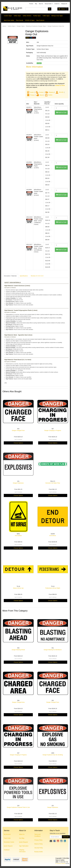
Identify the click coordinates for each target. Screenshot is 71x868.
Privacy (32, 95)
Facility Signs (37, 16)
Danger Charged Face (18, 430)
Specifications (24, 276)
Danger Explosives (18, 483)
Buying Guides (49, 4)
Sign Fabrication (24, 846)
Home (4, 26)
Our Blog (22, 838)
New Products (40, 20)
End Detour (53, 536)
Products (31, 4)
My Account (7, 834)
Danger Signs (21, 26)
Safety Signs (17, 16)
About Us (41, 4)
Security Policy (39, 848)
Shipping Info (64, 4)
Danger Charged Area (18, 702)
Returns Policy (39, 844)
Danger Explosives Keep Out (56, 26)
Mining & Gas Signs (57, 16)
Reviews (37, 276)
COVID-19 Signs (30, 20)
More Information (34, 67)
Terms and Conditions (37, 835)
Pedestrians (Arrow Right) (53, 588)
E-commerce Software (60, 863)
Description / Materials (10, 276)
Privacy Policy (38, 840)
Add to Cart (61, 112)
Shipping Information (22, 851)
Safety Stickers (27, 16)
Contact (41, 92)
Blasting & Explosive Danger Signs (36, 26)
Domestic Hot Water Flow (53, 483)
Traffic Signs (46, 16)
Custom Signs (8, 16)
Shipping (51, 92)
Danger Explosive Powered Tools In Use (18, 807)
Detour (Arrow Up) (18, 588)
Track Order (7, 838)
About (41, 95)
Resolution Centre (9, 842)
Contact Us (57, 4)
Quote (32, 92)
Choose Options (18, 443)
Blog (36, 4)
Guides (49, 95)
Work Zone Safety (9, 20)
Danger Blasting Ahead (18, 650)
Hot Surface (18, 536)
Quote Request (8, 846)
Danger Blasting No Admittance (53, 650)
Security (60, 92)
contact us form (60, 85)
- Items (62, 9)
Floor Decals (20, 20)
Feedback (7, 850)
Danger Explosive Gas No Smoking (53, 755)
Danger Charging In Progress (53, 430)
